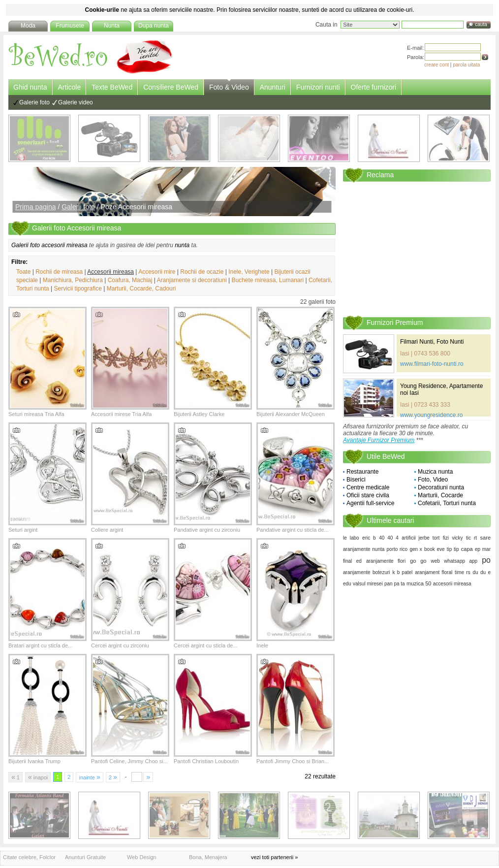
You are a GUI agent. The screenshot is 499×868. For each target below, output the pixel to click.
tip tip (453, 549)
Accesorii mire (157, 272)
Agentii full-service (370, 503)
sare (485, 538)
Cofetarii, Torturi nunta (447, 503)
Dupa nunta (154, 26)
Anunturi (273, 87)
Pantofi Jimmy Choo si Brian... (293, 761)
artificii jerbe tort (421, 538)
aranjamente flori (386, 561)
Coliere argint (107, 530)
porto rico (397, 549)
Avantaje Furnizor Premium (379, 440)
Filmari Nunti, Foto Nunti (432, 342)
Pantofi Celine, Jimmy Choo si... (129, 761)
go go (418, 561)
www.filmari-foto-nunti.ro (432, 364)
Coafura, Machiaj (130, 280)
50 (428, 583)
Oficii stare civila (368, 495)
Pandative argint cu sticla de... (293, 530)
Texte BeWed (112, 87)
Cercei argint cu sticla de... (206, 645)
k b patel (402, 572)
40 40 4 (389, 538)
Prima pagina (36, 207)
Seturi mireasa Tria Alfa (36, 414)
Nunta (112, 26)
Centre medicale (368, 487)
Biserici (356, 480)
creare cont (437, 65)
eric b (369, 538)
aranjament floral (434, 572)
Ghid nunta (30, 87)
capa (467, 549)
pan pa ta (395, 584)
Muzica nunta (435, 472)
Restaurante (362, 472)
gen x (416, 549)
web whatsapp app (454, 561)
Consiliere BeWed (171, 87)
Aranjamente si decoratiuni (192, 280)
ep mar (483, 549)
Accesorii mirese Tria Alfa (121, 414)
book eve (435, 549)
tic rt (471, 538)
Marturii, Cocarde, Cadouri (141, 289)
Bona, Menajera (208, 857)
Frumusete (70, 26)
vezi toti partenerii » (274, 857)
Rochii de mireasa (59, 272)
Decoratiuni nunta (441, 487)
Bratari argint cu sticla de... (40, 645)
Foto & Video (229, 87)
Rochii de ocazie (202, 272)
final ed (352, 561)
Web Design (142, 857)
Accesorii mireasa (110, 272)
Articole (70, 87)
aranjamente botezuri (367, 572)
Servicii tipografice (78, 289)
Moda (28, 26)
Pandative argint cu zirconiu (207, 530)
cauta (481, 24)
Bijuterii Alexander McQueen (291, 414)
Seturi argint (23, 530)
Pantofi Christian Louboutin (206, 761)
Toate (23, 272)
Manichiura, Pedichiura (73, 280)
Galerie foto (34, 102)
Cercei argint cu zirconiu (120, 645)
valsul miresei (368, 584)
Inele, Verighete (249, 272)
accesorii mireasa (452, 584)
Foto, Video (433, 480)
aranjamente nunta (364, 549)
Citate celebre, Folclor (29, 857)
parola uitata (466, 65)
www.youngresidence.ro (431, 415)
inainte (89, 777)
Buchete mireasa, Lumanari (267, 280)
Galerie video (76, 102)
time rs (463, 572)
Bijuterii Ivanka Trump (34, 761)
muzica (415, 583)
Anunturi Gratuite (85, 857)
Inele (262, 645)
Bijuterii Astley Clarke (199, 414)
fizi (446, 538)
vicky (457, 538)
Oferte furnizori (374, 87)
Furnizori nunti (318, 87)
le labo (351, 538)
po (486, 560)
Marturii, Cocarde (440, 495)
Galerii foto (78, 207)
